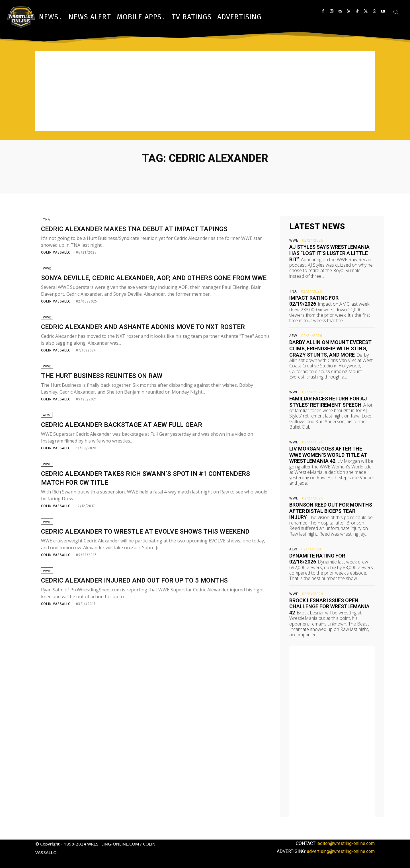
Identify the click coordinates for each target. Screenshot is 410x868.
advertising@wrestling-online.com (341, 851)
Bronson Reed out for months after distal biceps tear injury (331, 511)
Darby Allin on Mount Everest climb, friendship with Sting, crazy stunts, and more (330, 348)
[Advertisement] (205, 91)
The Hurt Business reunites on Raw (116, 399)
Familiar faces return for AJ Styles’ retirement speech (328, 402)
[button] (395, 12)
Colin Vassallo (56, 253)
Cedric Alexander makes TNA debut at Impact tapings (154, 229)
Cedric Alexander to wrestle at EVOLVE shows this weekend (149, 565)
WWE (47, 271)
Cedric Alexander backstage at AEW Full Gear (139, 450)
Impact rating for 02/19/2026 (314, 301)
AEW (47, 441)
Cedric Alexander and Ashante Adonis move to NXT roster (149, 344)
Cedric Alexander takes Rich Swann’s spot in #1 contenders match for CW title (142, 505)
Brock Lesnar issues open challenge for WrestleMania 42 (329, 606)
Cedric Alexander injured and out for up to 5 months (156, 620)
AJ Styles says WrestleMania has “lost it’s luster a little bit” (329, 253)
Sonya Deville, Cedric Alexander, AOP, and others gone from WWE (145, 284)
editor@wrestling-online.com (346, 843)
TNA (47, 220)
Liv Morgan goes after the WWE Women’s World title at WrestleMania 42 (328, 455)
